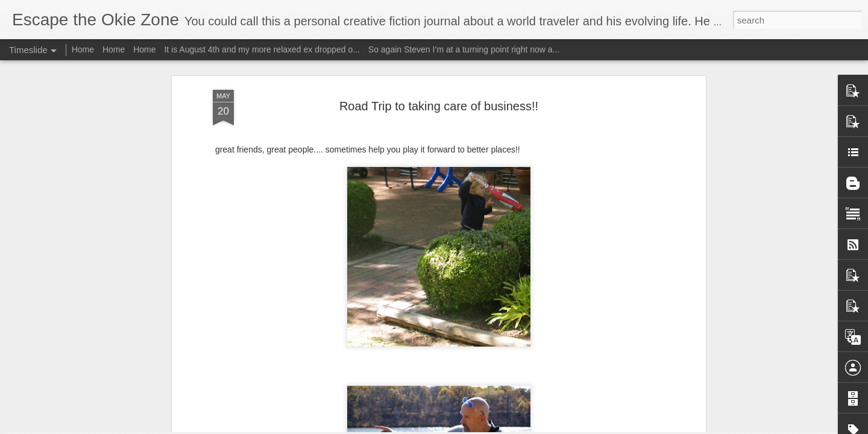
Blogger (472, 427)
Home (83, 49)
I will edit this (576, 418)
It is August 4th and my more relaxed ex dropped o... (262, 49)
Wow (188, 387)
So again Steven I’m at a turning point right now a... (464, 49)
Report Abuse (507, 427)
